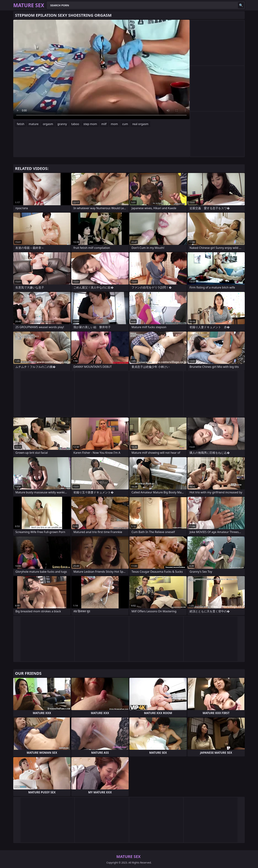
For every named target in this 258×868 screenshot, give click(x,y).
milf (104, 124)
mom (114, 124)
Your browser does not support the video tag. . (101, 69)
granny (62, 124)
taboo (75, 124)
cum (125, 124)
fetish (21, 124)
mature (34, 124)
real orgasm (140, 124)
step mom (90, 124)
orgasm (48, 124)
